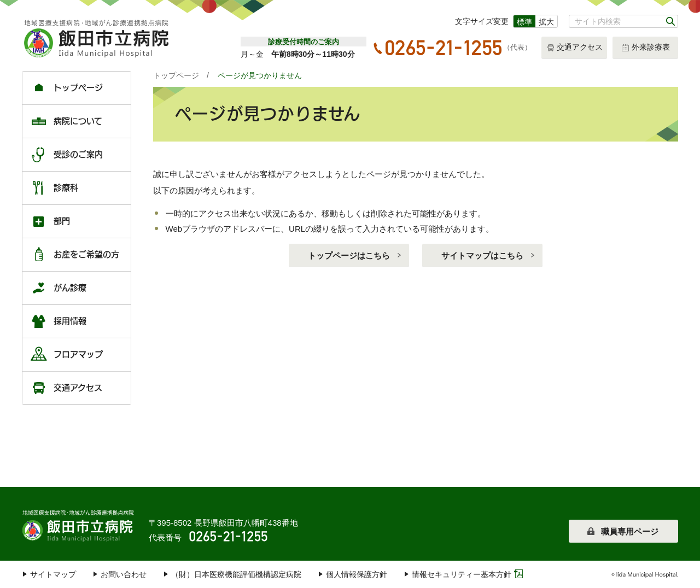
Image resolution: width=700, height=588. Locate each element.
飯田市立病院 (79, 525)
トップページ (176, 75)
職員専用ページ (630, 531)
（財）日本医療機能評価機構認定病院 (236, 574)
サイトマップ (53, 574)
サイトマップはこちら (482, 255)
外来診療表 (646, 48)
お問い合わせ (124, 574)
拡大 (546, 22)
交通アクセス (574, 48)
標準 (524, 22)
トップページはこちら (349, 255)
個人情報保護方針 (357, 574)
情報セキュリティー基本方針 (462, 574)
